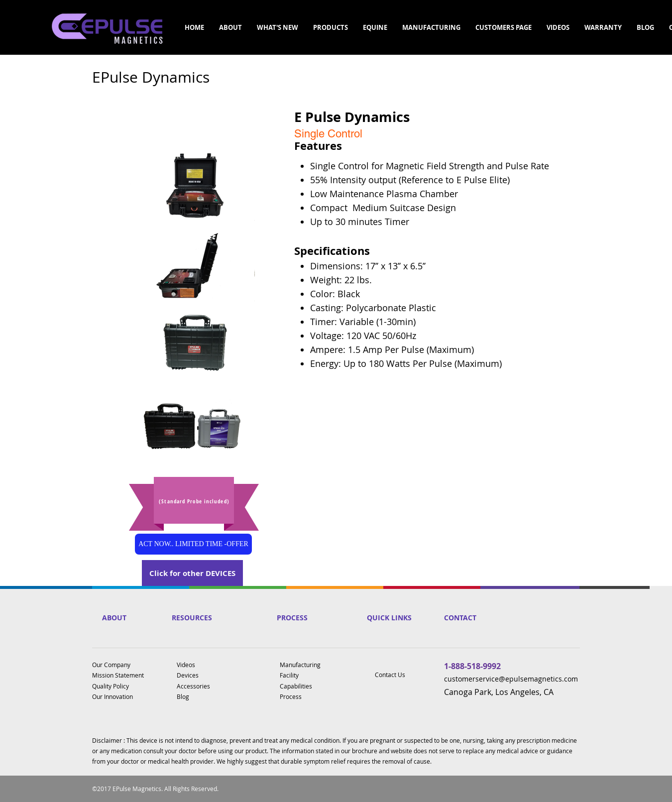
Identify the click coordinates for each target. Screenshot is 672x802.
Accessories (193, 686)
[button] (230, 27)
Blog (183, 696)
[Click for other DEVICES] (192, 573)
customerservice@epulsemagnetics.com (511, 679)
